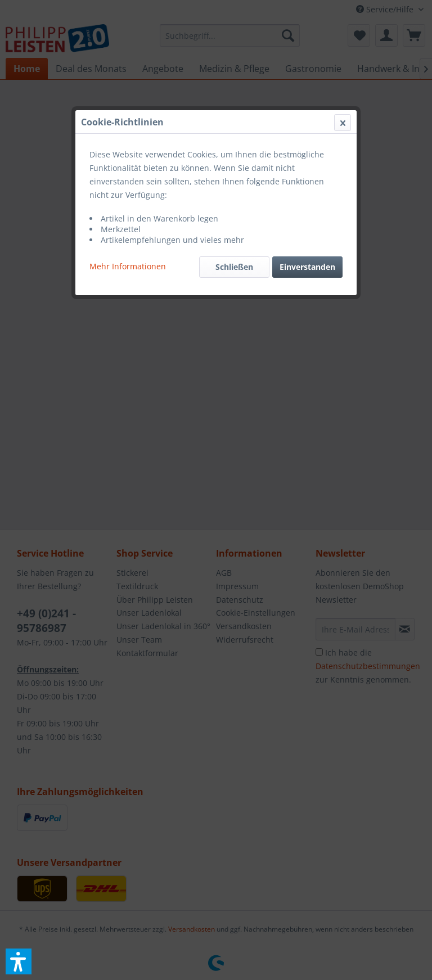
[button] (19, 961)
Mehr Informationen (128, 266)
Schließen (234, 267)
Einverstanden (307, 267)
